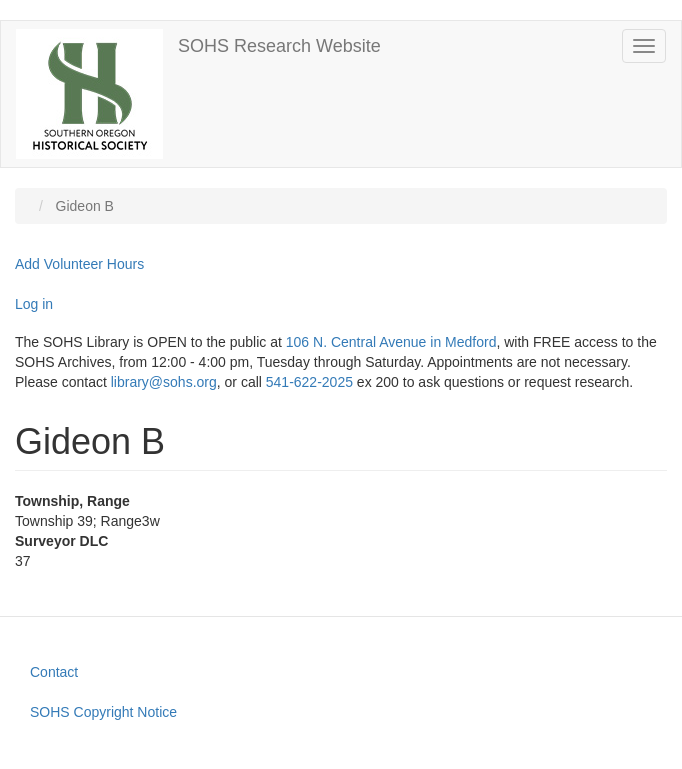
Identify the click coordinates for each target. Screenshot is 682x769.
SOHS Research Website (279, 46)
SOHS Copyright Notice (103, 712)
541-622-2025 (309, 382)
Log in (34, 304)
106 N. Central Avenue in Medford (391, 342)
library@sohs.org (164, 382)
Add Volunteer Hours (79, 264)
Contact (54, 672)
